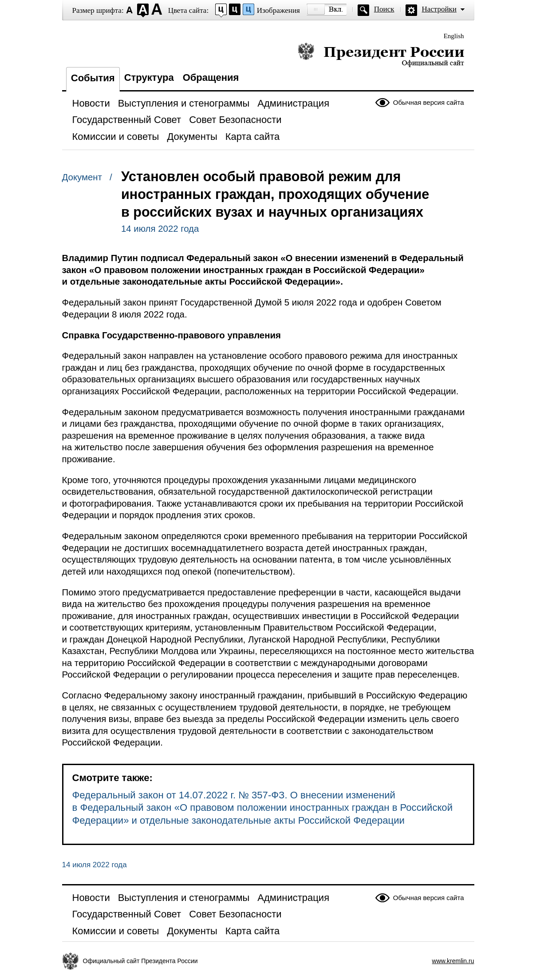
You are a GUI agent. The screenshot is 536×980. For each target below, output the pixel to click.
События (93, 78)
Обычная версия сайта (429, 102)
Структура (149, 77)
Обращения (211, 77)
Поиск (384, 9)
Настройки (439, 9)
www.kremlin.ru (453, 961)
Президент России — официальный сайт (381, 54)
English (454, 36)
